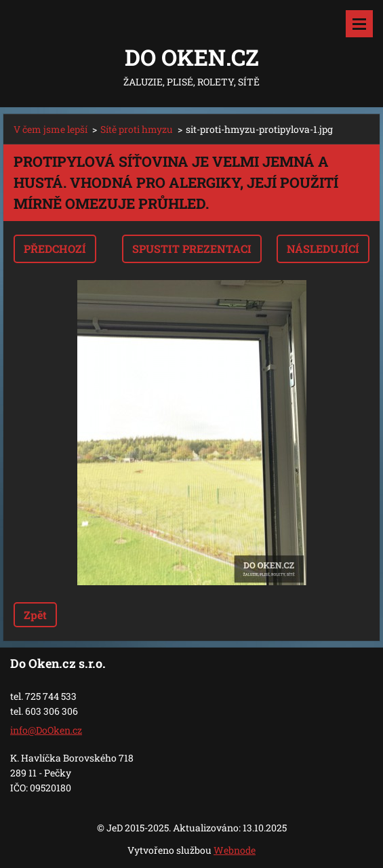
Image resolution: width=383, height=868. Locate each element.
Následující (323, 249)
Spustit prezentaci (192, 249)
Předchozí (55, 249)
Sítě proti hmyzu (137, 129)
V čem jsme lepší (51, 129)
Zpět (35, 615)
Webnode (235, 850)
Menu (359, 24)
